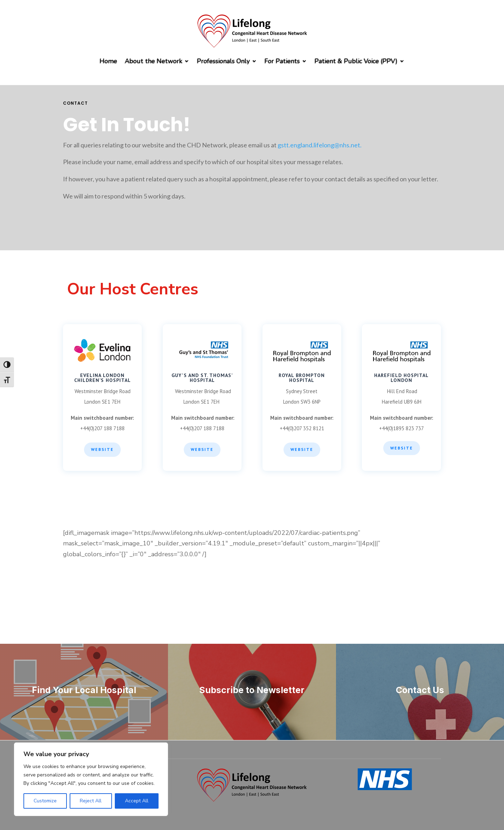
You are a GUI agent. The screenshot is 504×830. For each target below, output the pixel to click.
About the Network (154, 61)
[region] (91, 779)
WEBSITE (202, 449)
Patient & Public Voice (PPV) (356, 61)
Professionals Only (223, 61)
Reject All (91, 801)
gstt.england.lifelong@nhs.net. (320, 145)
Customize (45, 801)
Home (108, 61)
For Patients (282, 61)
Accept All (137, 801)
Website (102, 449)
